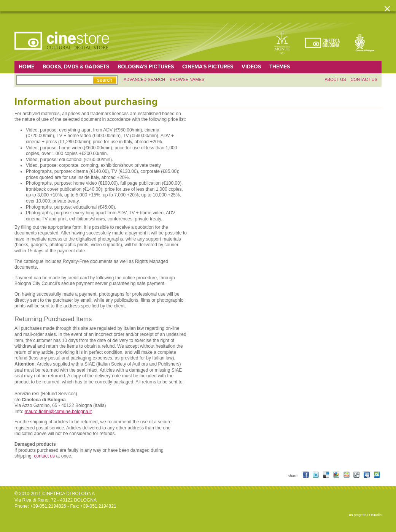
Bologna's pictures (146, 67)
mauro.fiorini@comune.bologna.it (58, 412)
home (26, 67)
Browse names (187, 79)
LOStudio (374, 515)
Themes (280, 67)
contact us (44, 456)
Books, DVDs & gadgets (76, 67)
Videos (251, 67)
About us (335, 79)
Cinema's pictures (208, 67)
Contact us (364, 79)
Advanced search (144, 79)
